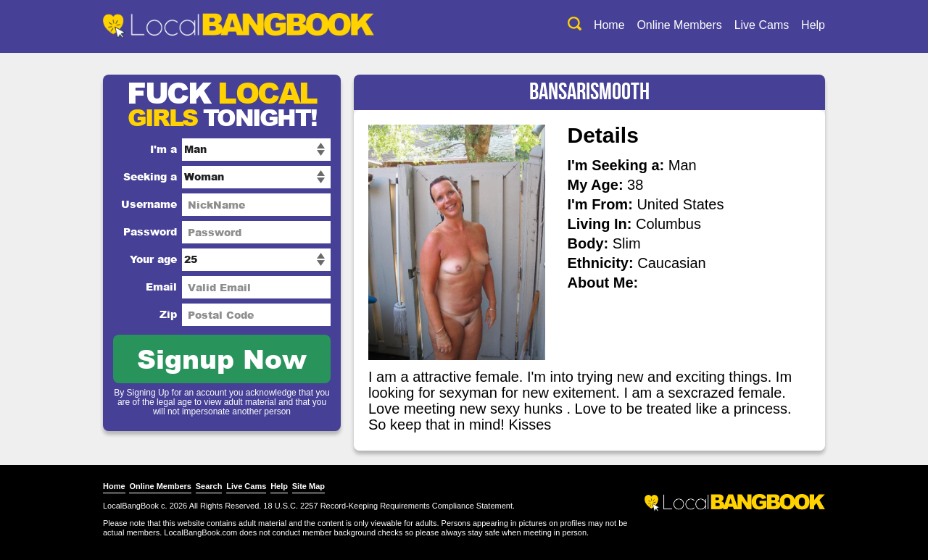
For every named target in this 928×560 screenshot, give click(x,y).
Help (813, 25)
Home (609, 25)
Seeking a (150, 176)
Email (161, 287)
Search (209, 486)
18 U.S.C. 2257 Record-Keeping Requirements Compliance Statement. (389, 506)
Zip (168, 314)
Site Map (308, 486)
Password (150, 231)
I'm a (163, 149)
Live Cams (762, 25)
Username (149, 204)
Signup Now (222, 358)
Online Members (679, 25)
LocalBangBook (131, 506)
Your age (153, 259)
